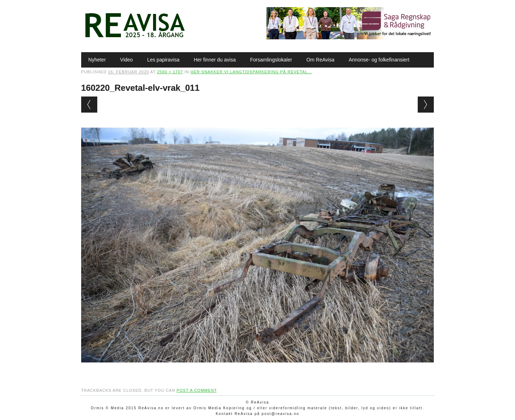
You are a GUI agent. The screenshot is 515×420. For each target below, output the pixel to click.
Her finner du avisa (215, 60)
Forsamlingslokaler (271, 60)
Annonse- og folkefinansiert (379, 60)
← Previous (89, 105)
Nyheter (97, 60)
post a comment (197, 390)
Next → (426, 105)
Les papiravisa (163, 60)
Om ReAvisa (320, 60)
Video (127, 60)
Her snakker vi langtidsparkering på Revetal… (251, 72)
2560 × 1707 (170, 72)
